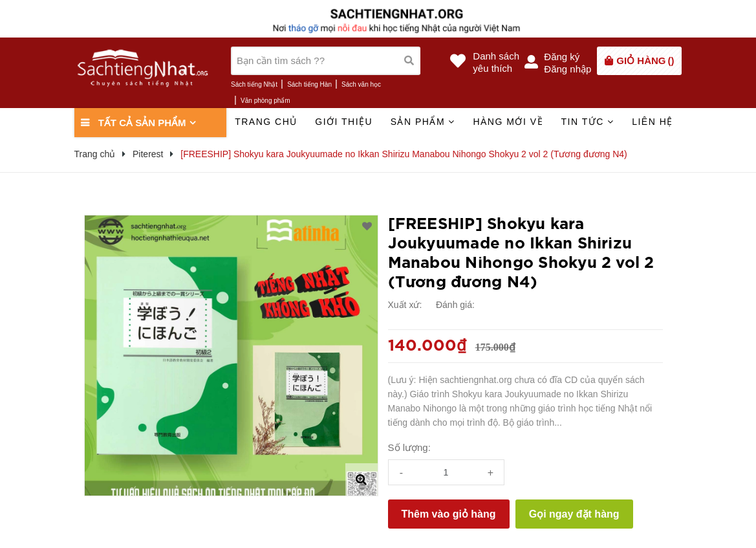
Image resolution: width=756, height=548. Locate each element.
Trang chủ (266, 122)
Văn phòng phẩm (265, 101)
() (645, 60)
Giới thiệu (344, 122)
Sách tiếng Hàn (309, 84)
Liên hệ (653, 122)
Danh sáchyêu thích (496, 62)
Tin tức (587, 122)
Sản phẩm (423, 122)
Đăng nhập (567, 69)
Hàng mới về (508, 122)
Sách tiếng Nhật (254, 84)
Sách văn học (361, 84)
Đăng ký (562, 57)
